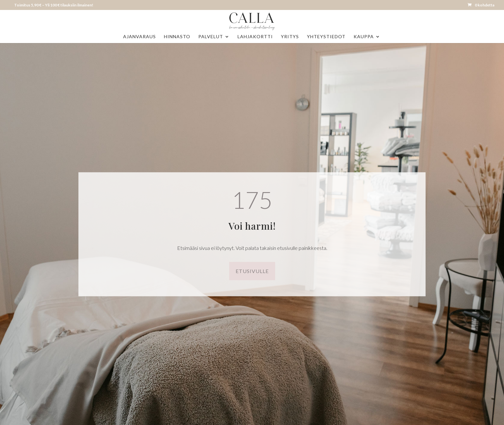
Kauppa (364, 37)
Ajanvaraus (139, 37)
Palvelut (211, 37)
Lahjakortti (255, 37)
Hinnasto (177, 37)
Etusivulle (252, 271)
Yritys (290, 37)
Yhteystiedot (326, 37)
